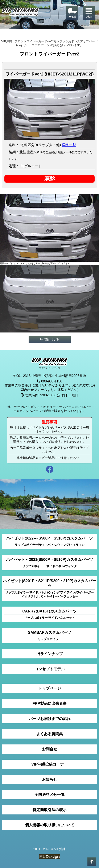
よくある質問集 (50, 734)
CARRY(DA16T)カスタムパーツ (49, 614)
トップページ (50, 688)
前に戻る (49, 340)
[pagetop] (92, 862)
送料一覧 (69, 145)
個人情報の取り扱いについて (50, 825)
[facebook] (49, 470)
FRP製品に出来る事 (50, 704)
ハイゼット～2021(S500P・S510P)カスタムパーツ (49, 563)
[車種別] (72, 13)
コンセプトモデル (50, 669)
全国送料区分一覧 (50, 795)
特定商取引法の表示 (50, 810)
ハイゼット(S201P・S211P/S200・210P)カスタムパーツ (49, 589)
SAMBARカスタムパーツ (49, 636)
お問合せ (50, 749)
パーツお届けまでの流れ (50, 719)
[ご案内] (89, 13)
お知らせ (50, 779)
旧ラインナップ (50, 654)
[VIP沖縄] (20, 13)
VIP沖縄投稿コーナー (49, 764)
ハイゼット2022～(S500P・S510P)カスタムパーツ (49, 542)
